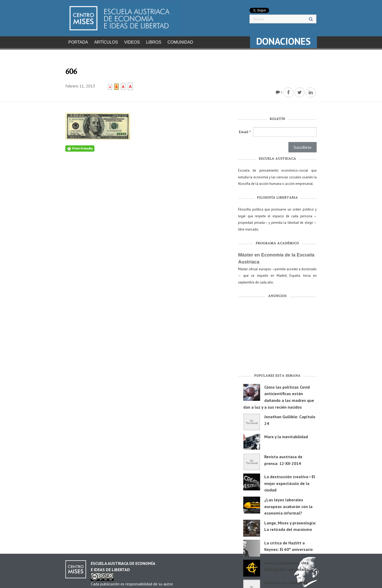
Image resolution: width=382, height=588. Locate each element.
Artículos (106, 42)
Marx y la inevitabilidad (286, 435)
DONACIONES (283, 41)
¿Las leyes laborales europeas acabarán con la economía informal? (288, 505)
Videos (132, 42)
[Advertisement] (277, 335)
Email (245, 130)
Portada (78, 42)
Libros (154, 42)
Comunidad (180, 42)
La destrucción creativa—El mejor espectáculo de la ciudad (290, 482)
